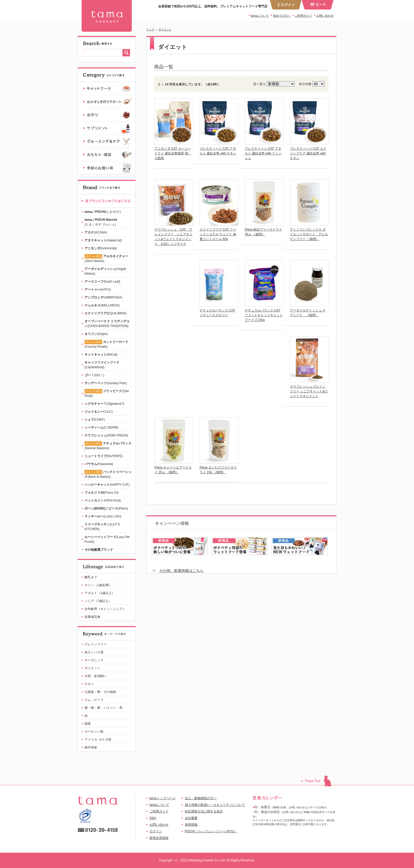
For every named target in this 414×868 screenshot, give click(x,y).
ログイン (156, 831)
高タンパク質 (94, 652)
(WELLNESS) (102, 305)
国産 (88, 724)
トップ (150, 29)
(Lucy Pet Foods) (107, 539)
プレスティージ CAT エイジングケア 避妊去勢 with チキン (308, 153)
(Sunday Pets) (106, 383)
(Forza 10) (102, 493)
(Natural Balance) (108, 446)
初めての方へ (282, 16)
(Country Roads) (106, 344)
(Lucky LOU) (103, 516)
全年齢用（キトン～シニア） (105, 609)
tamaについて (260, 16)
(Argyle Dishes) (105, 271)
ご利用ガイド (303, 16)
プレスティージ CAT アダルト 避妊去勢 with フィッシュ (263, 153)
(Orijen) (96, 334)
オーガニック (94, 660)
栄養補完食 (92, 617)
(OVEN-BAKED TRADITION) (107, 324)
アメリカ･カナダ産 (98, 740)
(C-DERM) (101, 428)
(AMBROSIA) (103, 297)
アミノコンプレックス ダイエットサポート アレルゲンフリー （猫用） (309, 234)
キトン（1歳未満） (98, 585)
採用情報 (191, 825)
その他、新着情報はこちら (181, 571)
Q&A (153, 818)
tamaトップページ (163, 798)
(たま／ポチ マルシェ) (101, 222)
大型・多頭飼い (96, 676)
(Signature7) (104, 404)
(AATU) (98, 290)
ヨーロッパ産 (94, 732)
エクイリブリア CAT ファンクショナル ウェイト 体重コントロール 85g (218, 234)
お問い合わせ (325, 16)
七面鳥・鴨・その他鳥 (100, 692)
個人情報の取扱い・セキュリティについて (215, 805)
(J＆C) (99, 412)
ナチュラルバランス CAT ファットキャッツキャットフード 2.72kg (264, 315)
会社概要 (191, 818)
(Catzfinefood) (102, 365)
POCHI (211, 831)
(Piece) (106, 508)
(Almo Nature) (106, 258)
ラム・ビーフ (94, 700)
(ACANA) (96, 232)
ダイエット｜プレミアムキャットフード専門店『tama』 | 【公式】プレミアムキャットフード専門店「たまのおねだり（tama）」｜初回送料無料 (107, 16)
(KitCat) (101, 355)
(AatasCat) (103, 240)
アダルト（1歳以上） (100, 593)
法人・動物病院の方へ (201, 798)
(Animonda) (101, 248)
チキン (89, 684)
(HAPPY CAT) (107, 485)
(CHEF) (95, 420)
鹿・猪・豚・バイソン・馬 (103, 708)
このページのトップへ (319, 781)
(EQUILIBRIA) (105, 313)
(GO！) (94, 375)
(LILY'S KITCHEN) (102, 527)
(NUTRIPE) (104, 456)
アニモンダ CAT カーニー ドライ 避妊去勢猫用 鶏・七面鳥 (173, 153)
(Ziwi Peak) (107, 393)
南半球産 (91, 747)
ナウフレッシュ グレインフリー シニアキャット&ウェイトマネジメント (309, 391)
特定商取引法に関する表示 (204, 811)
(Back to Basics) (108, 474)
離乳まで (91, 577)
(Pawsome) (99, 464)
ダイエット (165, 29)
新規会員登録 (159, 838)
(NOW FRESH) (106, 435)
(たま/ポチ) (103, 212)
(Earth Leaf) (102, 282)
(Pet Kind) (103, 500)
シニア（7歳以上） (98, 601)
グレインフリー (96, 644)
